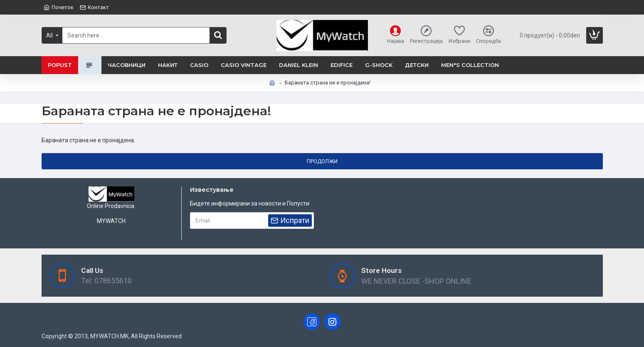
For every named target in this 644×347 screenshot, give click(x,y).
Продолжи (322, 161)
